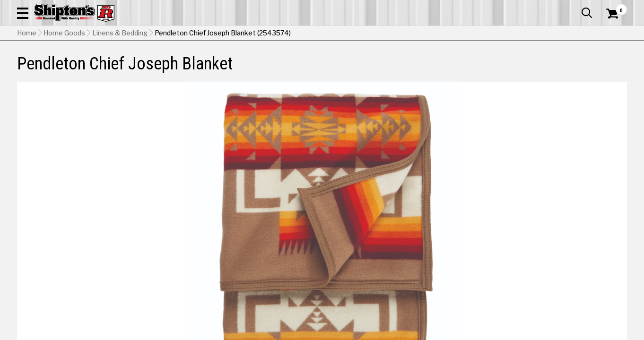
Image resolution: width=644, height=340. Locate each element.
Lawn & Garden (437, 69)
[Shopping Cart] (611, 34)
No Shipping (462, 276)
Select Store (561, 276)
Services (614, 7)
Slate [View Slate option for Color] (451, 253)
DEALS (609, 69)
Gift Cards (532, 7)
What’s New (574, 7)
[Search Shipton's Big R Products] (292, 34)
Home (27, 92)
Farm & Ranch (229, 69)
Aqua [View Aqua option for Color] (451, 229)
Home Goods (290, 69)
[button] (356, 34)
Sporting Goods (561, 69)
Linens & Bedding (120, 92)
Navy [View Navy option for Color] (580, 229)
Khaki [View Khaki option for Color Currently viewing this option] (515, 229)
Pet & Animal (497, 69)
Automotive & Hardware (152, 69)
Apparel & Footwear (63, 69)
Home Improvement (361, 69)
